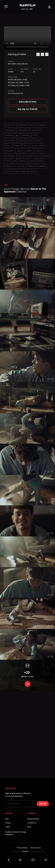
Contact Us (32, 823)
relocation (29, 156)
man (32, 146)
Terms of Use (36, 848)
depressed (36, 130)
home (35, 135)
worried (32, 171)
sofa (15, 166)
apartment (22, 125)
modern (40, 146)
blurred (32, 125)
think (22, 166)
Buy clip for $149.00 (28, 109)
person (20, 151)
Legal (7, 827)
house (21, 140)
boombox (41, 125)
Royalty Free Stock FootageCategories (16, 833)
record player (10, 156)
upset (24, 171)
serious (32, 161)
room (7, 161)
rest (38, 156)
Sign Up (43, 804)
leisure (8, 146)
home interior (10, 140)
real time (38, 151)
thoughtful (41, 166)
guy (17, 135)
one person (10, 151)
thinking (31, 166)
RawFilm (25, 852)
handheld (26, 135)
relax (20, 156)
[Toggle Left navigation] (6, 7)
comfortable (10, 130)
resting (46, 156)
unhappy (15, 171)
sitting (8, 166)
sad (14, 161)
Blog (29, 827)
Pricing (8, 823)
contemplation (23, 130)
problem (29, 151)
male (25, 146)
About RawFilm (33, 819)
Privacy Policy (22, 848)
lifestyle (17, 146)
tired (7, 171)
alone (13, 125)
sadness (22, 161)
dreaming (9, 135)
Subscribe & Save (28, 102)
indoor (29, 140)
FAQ (7, 819)
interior (38, 140)
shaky (41, 161)
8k (6, 125)
